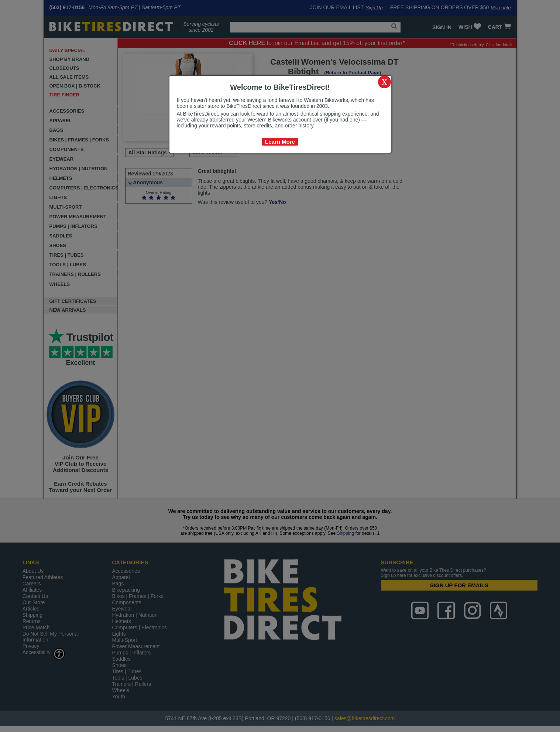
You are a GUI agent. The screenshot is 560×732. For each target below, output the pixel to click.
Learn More (280, 142)
